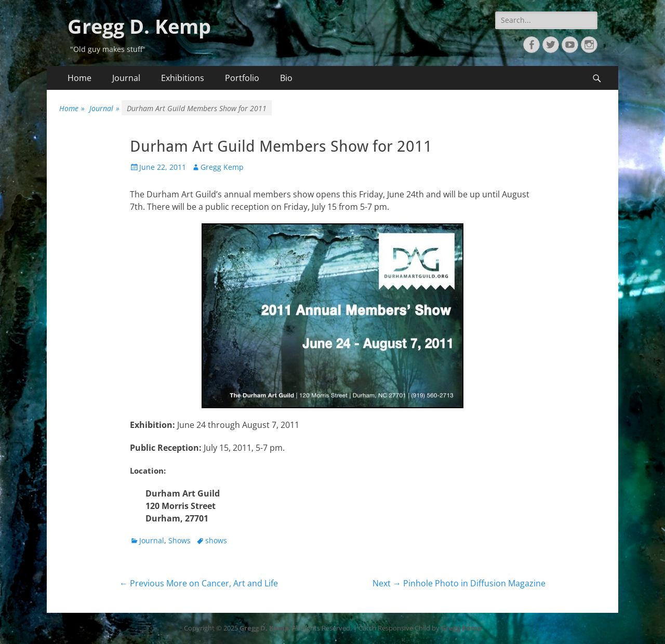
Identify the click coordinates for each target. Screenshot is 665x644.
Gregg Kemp (222, 167)
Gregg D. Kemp (139, 26)
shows (216, 540)
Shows (179, 540)
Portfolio (242, 78)
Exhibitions (183, 78)
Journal (126, 78)
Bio (286, 78)
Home (79, 78)
